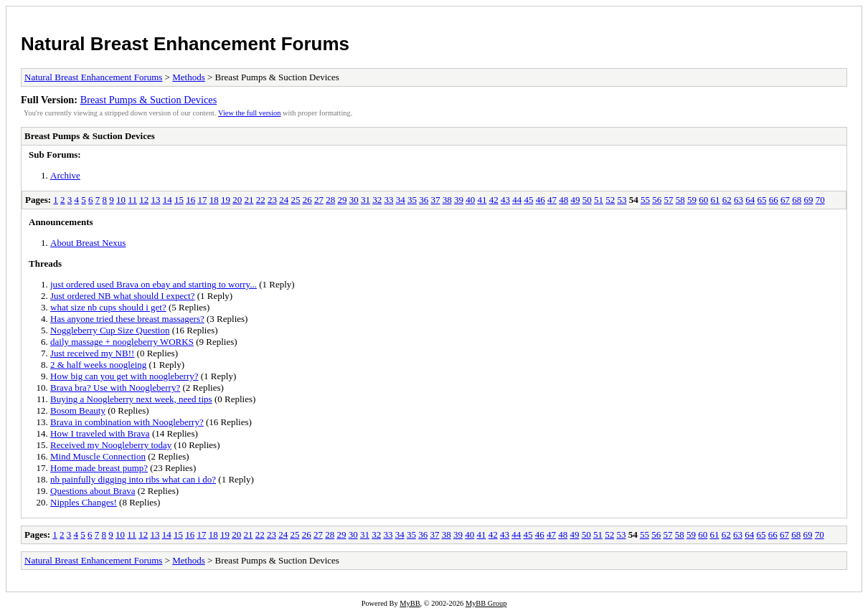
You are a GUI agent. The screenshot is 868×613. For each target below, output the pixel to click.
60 (703, 200)
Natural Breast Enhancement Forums (185, 44)
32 (377, 200)
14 (168, 200)
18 (214, 200)
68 (797, 200)
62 (727, 200)
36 (424, 200)
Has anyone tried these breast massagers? (127, 319)
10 (121, 200)
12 (144, 200)
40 (470, 200)
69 (808, 200)
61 (715, 200)
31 (365, 200)
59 (692, 200)
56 (657, 200)
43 (505, 200)
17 (202, 200)
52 (610, 200)
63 (739, 200)
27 (319, 200)
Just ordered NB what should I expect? (122, 296)
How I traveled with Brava (100, 433)
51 (599, 200)
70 (820, 200)
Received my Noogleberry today (111, 445)
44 (517, 200)
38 (447, 200)
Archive (65, 175)
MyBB (410, 603)
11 (132, 200)
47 (552, 200)
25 (295, 200)
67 (785, 200)
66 (774, 200)
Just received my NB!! (92, 353)
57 (668, 200)
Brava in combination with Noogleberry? (127, 422)
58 (680, 200)
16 (190, 200)
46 (541, 200)
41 (482, 200)
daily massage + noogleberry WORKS (122, 342)
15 (179, 200)
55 (645, 200)
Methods (189, 77)
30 (354, 200)
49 (575, 200)
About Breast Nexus (88, 243)
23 (272, 200)
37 (435, 200)
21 (249, 200)
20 (237, 200)
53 (622, 200)
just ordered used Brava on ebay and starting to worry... (154, 284)
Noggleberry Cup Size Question (110, 330)
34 (401, 200)
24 (284, 200)
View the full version (249, 113)
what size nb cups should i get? (108, 307)
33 (388, 200)
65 (761, 200)
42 (494, 200)
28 (330, 200)
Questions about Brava (93, 491)
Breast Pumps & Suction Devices (149, 100)
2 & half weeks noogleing (98, 365)
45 (528, 200)
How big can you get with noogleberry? (124, 376)
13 (155, 200)
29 (342, 200)
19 (226, 200)
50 (587, 200)
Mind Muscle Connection (98, 456)
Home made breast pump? (99, 468)
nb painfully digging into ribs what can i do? (133, 479)
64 (750, 200)
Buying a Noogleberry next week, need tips (131, 399)
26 (307, 200)
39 (459, 200)
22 (261, 200)
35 (412, 200)
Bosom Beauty (78, 410)
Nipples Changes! (84, 502)
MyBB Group (486, 603)
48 (563, 200)
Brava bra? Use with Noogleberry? (115, 388)
